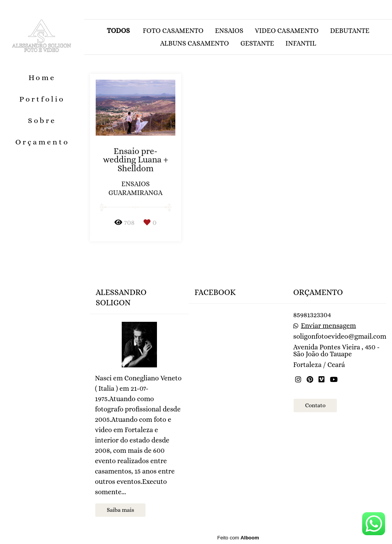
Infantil (301, 43)
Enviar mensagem (328, 326)
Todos (118, 31)
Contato (315, 405)
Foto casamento (173, 31)
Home (42, 78)
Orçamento (42, 142)
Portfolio (42, 99)
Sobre (42, 120)
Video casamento (287, 31)
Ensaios (229, 31)
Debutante (350, 31)
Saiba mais (120, 510)
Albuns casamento (194, 43)
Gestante (257, 43)
